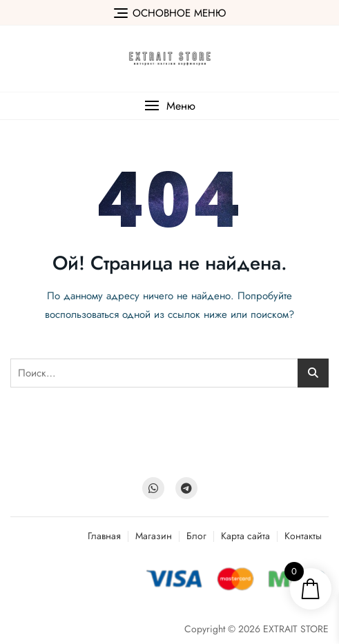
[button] (169, 106)
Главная (104, 536)
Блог (196, 536)
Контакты (303, 536)
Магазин (154, 536)
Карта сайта (245, 536)
